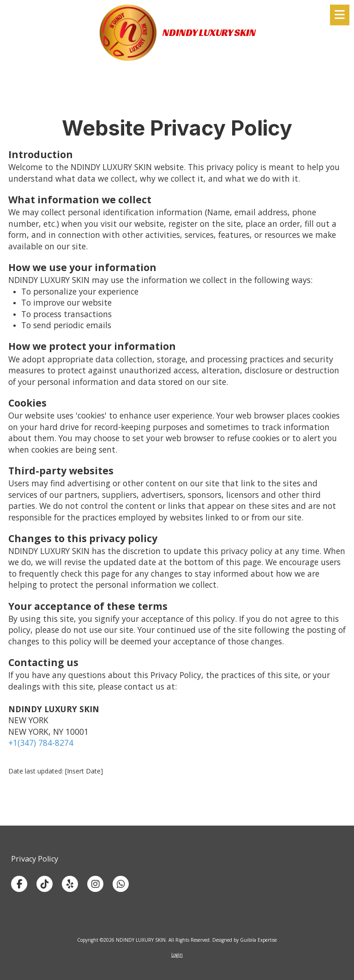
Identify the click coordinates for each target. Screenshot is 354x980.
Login (177, 955)
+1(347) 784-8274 (41, 743)
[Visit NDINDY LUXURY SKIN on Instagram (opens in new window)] (95, 884)
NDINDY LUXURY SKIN (209, 32)
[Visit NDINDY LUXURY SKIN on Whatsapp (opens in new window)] (121, 884)
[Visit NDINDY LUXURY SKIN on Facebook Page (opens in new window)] (19, 884)
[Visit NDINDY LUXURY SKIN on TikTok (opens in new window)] (45, 884)
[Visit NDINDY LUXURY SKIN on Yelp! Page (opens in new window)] (70, 884)
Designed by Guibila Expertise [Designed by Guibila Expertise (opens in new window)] (245, 940)
